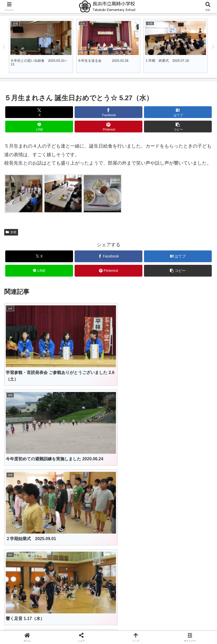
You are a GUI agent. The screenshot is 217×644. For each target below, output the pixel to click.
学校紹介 (109, 620)
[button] (178, 127)
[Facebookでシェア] (108, 112)
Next (213, 47)
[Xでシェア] (39, 112)
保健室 (180, 620)
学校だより (109, 627)
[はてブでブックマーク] (178, 112)
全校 (11, 232)
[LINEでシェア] (39, 127)
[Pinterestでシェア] (108, 127)
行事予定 (38, 627)
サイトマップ (180, 627)
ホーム (38, 620)
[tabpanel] (41, 46)
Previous (4, 47)
